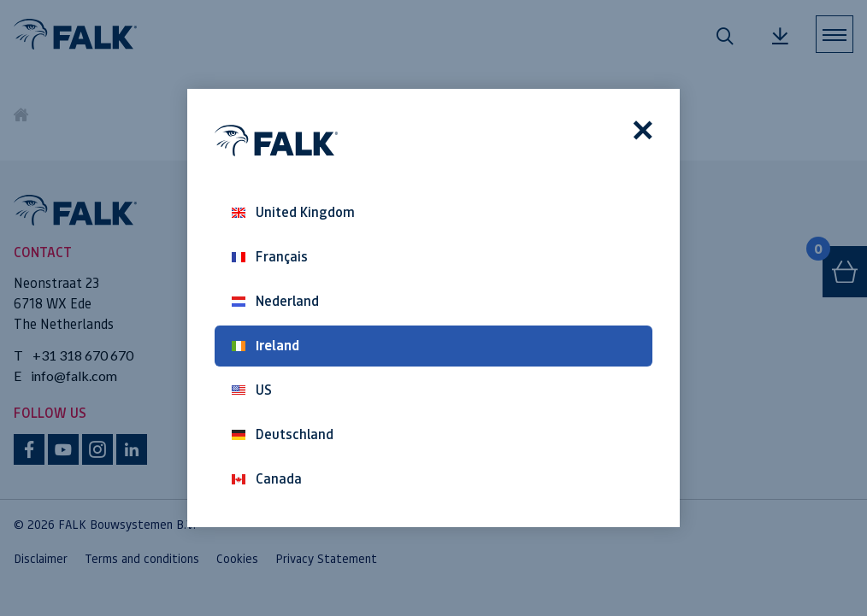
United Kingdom (293, 212)
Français (270, 257)
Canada (267, 479)
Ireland (265, 346)
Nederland (275, 301)
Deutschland (283, 434)
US (252, 390)
